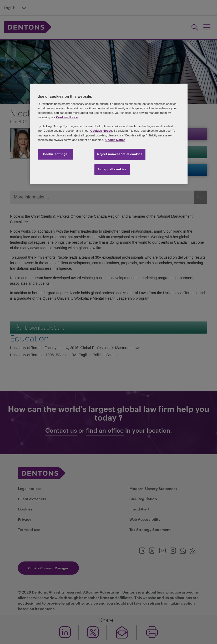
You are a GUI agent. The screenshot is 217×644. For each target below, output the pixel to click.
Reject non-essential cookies (120, 154)
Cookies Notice (67, 117)
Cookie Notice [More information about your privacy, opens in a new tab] (115, 140)
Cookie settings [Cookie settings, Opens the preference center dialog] (55, 154)
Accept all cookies (112, 169)
